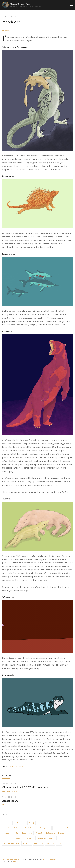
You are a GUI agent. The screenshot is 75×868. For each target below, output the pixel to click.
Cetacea (49, 823)
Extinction (18, 828)
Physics (61, 833)
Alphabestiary (10, 801)
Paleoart (6, 31)
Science (52, 838)
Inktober (67, 828)
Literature (7, 833)
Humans (57, 828)
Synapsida (27, 843)
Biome (40, 823)
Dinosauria (60, 823)
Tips (59, 843)
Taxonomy (50, 843)
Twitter (11, 766)
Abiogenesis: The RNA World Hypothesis (25, 787)
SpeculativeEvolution (11, 843)
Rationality (42, 838)
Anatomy (7, 823)
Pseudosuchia (17, 838)
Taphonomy (38, 843)
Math (16, 833)
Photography (50, 833)
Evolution (7, 791)
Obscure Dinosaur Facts (20, 4)
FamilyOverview (31, 828)
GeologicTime (45, 828)
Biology (16, 791)
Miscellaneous (27, 833)
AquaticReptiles (19, 823)
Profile (6, 838)
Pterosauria (30, 838)
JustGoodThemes (49, 859)
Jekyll (15, 862)
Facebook (19, 766)
